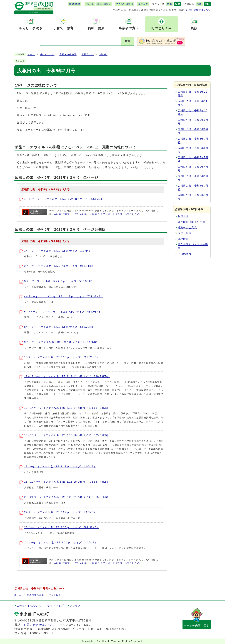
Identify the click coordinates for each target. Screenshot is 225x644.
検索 (127, 41)
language (75, 4)
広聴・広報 (185, 233)
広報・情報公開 (68, 55)
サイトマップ (55, 606)
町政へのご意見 (187, 228)
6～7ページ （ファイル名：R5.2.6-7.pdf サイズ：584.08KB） (61, 312)
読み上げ (90, 4)
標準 (170, 4)
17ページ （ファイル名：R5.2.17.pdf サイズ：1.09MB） (58, 467)
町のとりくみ (47, 55)
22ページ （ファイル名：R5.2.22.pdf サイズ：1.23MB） (58, 512)
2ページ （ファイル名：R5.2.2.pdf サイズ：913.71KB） (58, 266)
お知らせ (183, 216)
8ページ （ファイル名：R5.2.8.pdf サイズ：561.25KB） (58, 327)
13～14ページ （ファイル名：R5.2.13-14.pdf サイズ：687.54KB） (65, 408)
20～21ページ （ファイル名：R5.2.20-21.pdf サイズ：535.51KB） (65, 497)
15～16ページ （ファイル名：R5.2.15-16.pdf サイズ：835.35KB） (65, 435)
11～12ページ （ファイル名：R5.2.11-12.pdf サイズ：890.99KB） (65, 376)
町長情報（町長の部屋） (193, 222)
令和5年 (103, 55)
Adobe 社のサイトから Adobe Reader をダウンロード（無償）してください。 (98, 214)
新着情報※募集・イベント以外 (44, 595)
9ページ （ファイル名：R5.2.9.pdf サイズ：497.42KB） (59, 342)
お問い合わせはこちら (198, 10)
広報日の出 (88, 55)
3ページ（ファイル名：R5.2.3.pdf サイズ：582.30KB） (57, 281)
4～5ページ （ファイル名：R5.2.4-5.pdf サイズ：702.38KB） (61, 297)
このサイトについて (29, 606)
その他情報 (185, 254)
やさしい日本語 (124, 4)
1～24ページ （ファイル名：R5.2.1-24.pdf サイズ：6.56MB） (62, 199)
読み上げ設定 (104, 4)
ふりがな (143, 4)
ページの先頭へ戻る (197, 625)
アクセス (75, 606)
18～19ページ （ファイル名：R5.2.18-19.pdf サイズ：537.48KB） (65, 482)
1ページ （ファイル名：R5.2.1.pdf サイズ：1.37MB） (56, 251)
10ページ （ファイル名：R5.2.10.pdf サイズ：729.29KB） (59, 357)
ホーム (31, 55)
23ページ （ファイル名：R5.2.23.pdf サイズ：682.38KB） (59, 527)
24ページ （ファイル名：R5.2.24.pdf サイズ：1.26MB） (58, 543)
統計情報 (183, 239)
